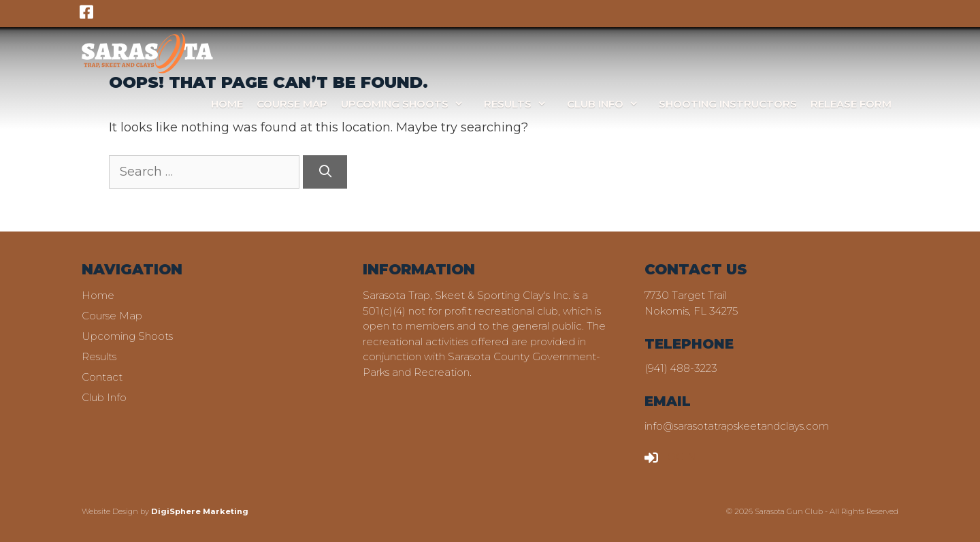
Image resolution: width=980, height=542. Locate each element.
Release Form (851, 104)
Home (227, 104)
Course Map (292, 104)
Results (522, 104)
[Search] (325, 172)
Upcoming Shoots (409, 104)
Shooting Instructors (728, 104)
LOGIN (670, 457)
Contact (102, 377)
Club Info (609, 104)
